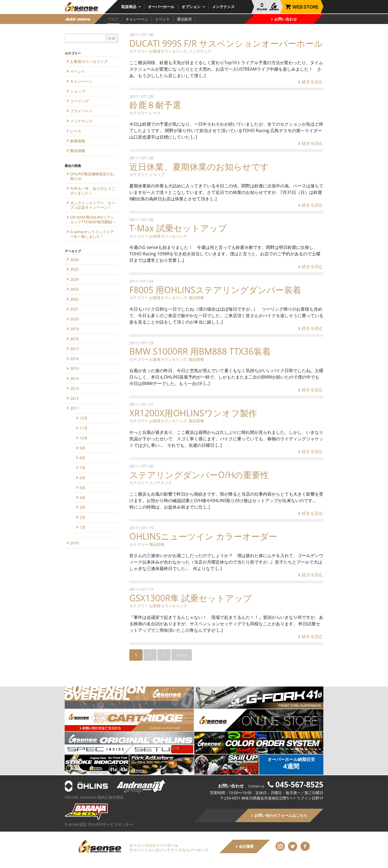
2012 (74, 398)
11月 (84, 428)
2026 (74, 260)
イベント (162, 19)
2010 (74, 543)
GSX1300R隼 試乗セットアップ (191, 598)
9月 (82, 448)
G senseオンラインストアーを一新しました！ (92, 234)
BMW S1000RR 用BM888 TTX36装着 (200, 351)
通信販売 (184, 19)
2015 (74, 368)
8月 (82, 458)
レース (155, 113)
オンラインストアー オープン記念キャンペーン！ (93, 205)
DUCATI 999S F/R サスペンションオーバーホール (226, 43)
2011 (74, 408)
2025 (74, 269)
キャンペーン (137, 19)
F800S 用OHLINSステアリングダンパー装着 (215, 290)
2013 (74, 388)
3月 (82, 507)
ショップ (157, 174)
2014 (74, 378)
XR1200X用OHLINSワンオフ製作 (193, 413)
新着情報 (78, 141)
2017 (74, 349)
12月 (84, 418)
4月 (82, 498)
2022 (74, 299)
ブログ (113, 19)
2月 (82, 517)
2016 (74, 358)
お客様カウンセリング (168, 51)
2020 (74, 319)
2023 (74, 289)
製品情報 (196, 298)
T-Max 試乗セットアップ (178, 228)
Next (181, 655)
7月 (82, 468)
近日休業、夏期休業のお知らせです (199, 167)
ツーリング (79, 101)
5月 (82, 488)
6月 (82, 478)
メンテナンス (223, 7)
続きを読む (311, 82)
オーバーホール (161, 7)
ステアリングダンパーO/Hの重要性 (199, 475)
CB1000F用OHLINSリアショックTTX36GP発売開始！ (93, 219)
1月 (82, 527)
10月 (84, 438)
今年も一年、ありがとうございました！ (93, 191)
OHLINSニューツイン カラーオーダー (203, 536)
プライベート (81, 111)
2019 (74, 329)
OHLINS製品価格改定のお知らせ (92, 176)
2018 (74, 339)
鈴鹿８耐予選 (155, 105)
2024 (74, 279)
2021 (74, 309)
